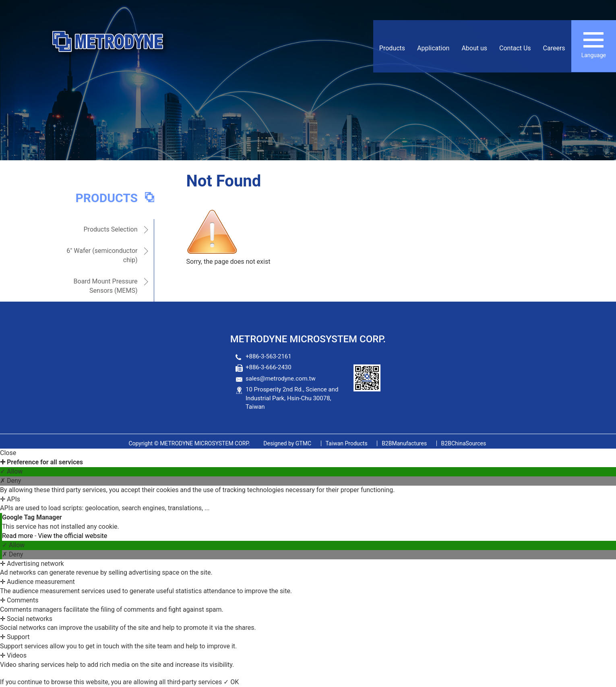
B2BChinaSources (464, 443)
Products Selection (111, 229)
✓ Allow (11, 471)
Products (392, 48)
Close (8, 453)
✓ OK (231, 682)
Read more (18, 536)
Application (433, 48)
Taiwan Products (347, 443)
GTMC (287, 443)
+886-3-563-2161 (269, 356)
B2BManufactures (404, 443)
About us (474, 48)
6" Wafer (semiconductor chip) (102, 255)
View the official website (72, 536)
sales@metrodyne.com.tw (281, 379)
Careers (554, 48)
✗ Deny (10, 481)
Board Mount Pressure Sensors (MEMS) (106, 286)
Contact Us (515, 48)
